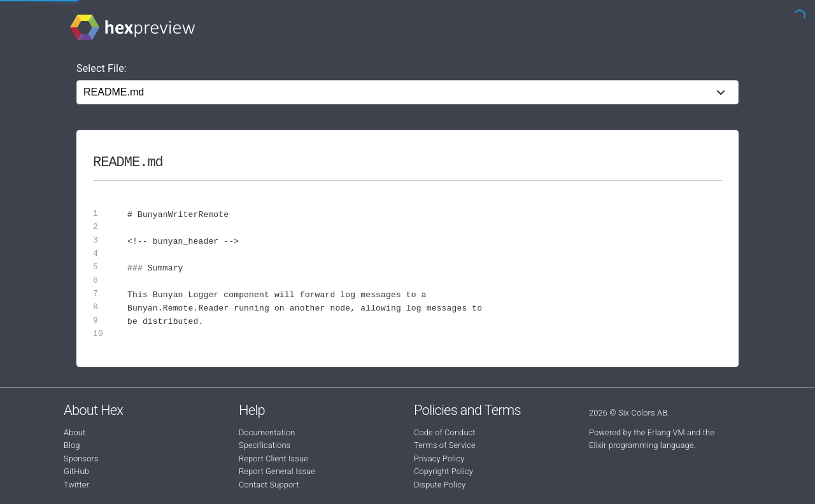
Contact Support (269, 485)
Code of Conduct (445, 432)
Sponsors (81, 458)
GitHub (76, 471)
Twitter (76, 485)
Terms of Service (445, 445)
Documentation (267, 432)
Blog (72, 445)
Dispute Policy (440, 485)
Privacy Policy (439, 458)
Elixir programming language (641, 445)
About (74, 432)
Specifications (265, 445)
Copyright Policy (443, 471)
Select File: (102, 68)
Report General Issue (277, 471)
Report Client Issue (273, 458)
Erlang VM (666, 432)
